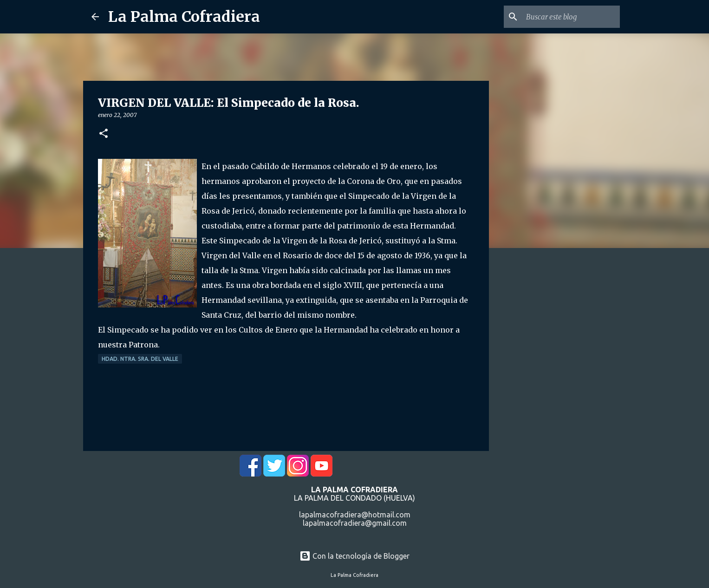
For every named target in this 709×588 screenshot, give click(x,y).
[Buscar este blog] (571, 17)
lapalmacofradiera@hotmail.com (355, 515)
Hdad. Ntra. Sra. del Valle (140, 359)
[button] (104, 134)
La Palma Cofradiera (184, 17)
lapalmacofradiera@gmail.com (355, 523)
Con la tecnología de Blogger (354, 556)
